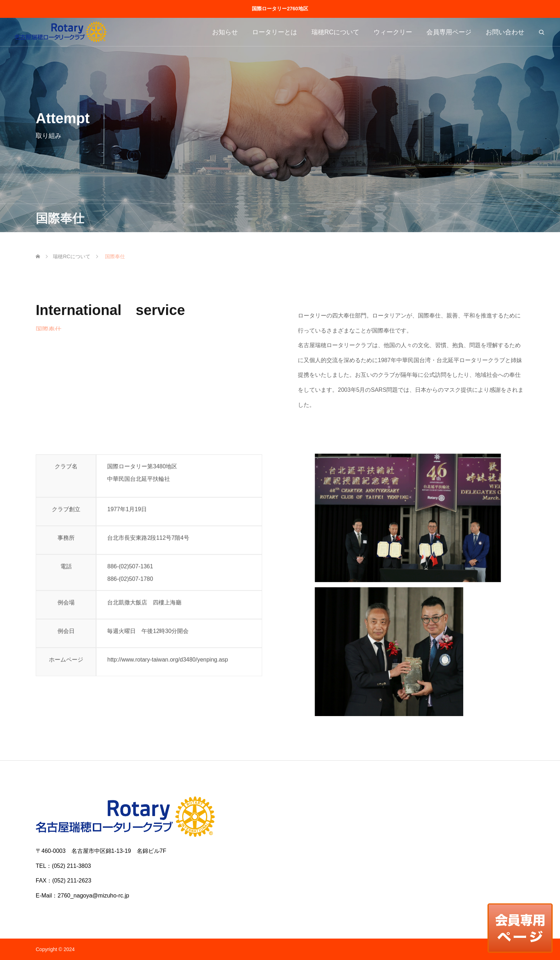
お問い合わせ (505, 32)
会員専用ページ (449, 32)
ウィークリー (393, 32)
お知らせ (225, 32)
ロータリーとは (275, 32)
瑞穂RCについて (335, 32)
